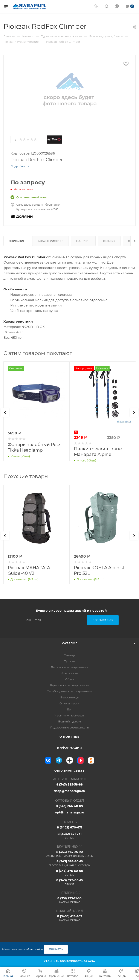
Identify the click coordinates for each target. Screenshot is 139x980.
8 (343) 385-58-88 (69, 784)
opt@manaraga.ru (70, 812)
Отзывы (109, 241)
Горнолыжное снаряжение (70, 685)
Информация (69, 748)
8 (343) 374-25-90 (69, 854)
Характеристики (50, 241)
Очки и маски (69, 703)
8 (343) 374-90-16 (69, 863)
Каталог (69, 643)
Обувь (70, 679)
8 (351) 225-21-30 (69, 900)
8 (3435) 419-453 (69, 918)
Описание (17, 241)
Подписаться (103, 620)
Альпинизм (70, 673)
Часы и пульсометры (69, 715)
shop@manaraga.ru (69, 791)
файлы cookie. (34, 949)
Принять (56, 949)
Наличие (83, 241)
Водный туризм (69, 721)
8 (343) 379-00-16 (69, 882)
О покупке (69, 737)
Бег (69, 709)
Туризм (70, 661)
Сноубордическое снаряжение (70, 691)
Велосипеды (69, 697)
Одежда (70, 655)
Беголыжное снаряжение (70, 667)
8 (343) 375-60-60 (69, 873)
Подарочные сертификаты (70, 727)
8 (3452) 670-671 (69, 827)
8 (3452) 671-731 (69, 836)
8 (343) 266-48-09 (69, 806)
